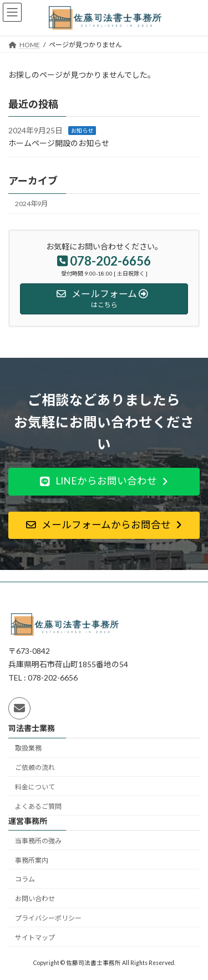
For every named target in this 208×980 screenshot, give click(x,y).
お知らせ (82, 131)
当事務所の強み (38, 841)
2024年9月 (31, 204)
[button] (104, 482)
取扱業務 (28, 748)
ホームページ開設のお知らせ (59, 143)
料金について (35, 787)
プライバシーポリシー (48, 918)
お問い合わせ (35, 899)
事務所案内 (32, 860)
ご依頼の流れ (35, 767)
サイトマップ (35, 937)
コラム (25, 880)
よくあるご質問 (38, 806)
